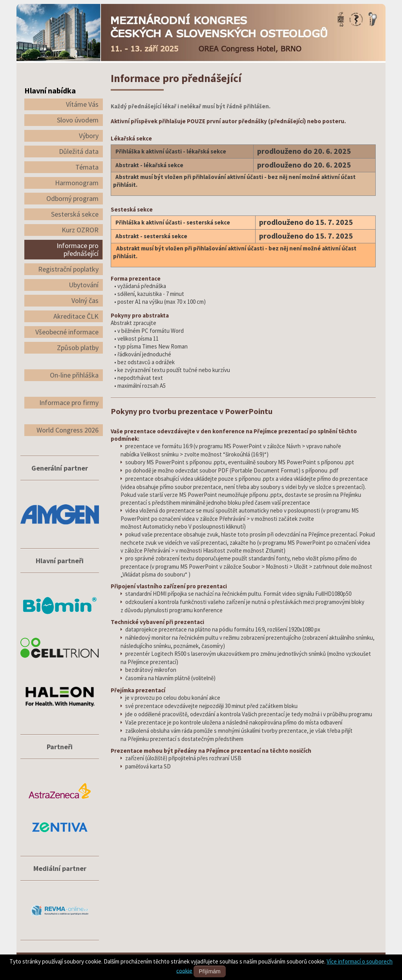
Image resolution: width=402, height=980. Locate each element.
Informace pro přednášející (78, 249)
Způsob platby (78, 348)
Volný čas (85, 300)
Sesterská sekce (75, 214)
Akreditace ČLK (76, 316)
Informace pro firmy (69, 402)
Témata (87, 167)
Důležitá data (79, 151)
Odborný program (72, 198)
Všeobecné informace (67, 332)
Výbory (89, 136)
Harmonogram (77, 183)
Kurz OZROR (80, 230)
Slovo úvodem (78, 120)
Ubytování (84, 285)
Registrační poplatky (68, 269)
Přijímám (209, 971)
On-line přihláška (74, 375)
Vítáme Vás (82, 104)
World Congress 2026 (68, 430)
